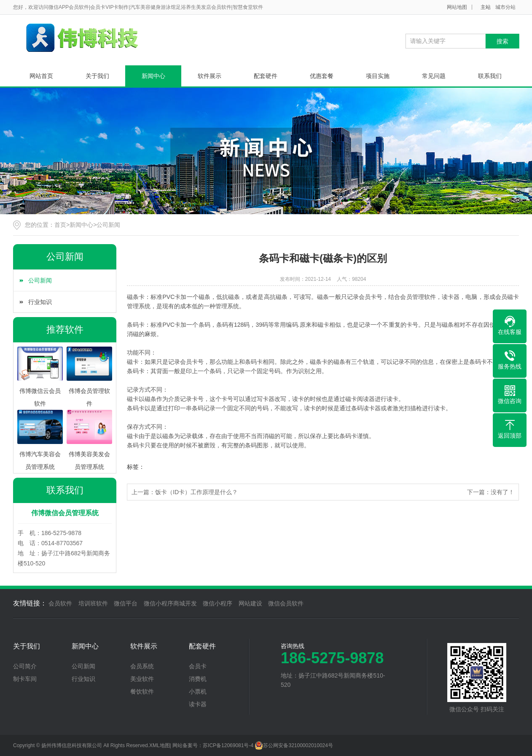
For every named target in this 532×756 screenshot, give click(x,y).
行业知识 (40, 302)
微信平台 (126, 603)
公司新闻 (108, 225)
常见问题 (434, 76)
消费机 (198, 679)
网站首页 (41, 76)
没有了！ (502, 492)
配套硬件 (266, 76)
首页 (60, 225)
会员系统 (142, 666)
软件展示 (210, 76)
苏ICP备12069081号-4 (228, 745)
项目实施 (378, 76)
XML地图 (160, 745)
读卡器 (198, 704)
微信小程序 (218, 603)
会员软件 (60, 603)
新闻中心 (153, 76)
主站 (486, 7)
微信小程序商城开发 (170, 603)
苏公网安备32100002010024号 (294, 745)
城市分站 (505, 7)
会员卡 (198, 666)
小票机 (198, 691)
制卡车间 (25, 679)
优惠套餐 (322, 76)
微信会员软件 (286, 603)
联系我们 (490, 76)
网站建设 (250, 603)
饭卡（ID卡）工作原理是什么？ (196, 492)
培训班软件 (93, 603)
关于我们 (97, 76)
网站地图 (457, 7)
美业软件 (142, 679)
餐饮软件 (142, 691)
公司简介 (25, 666)
